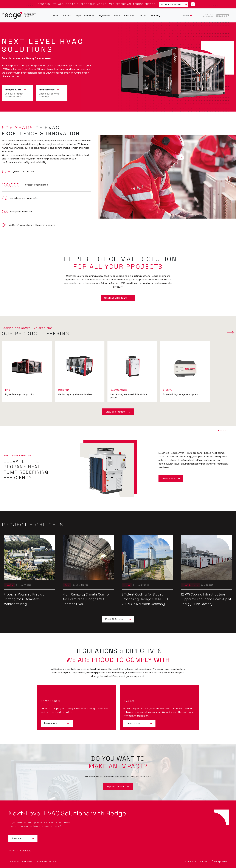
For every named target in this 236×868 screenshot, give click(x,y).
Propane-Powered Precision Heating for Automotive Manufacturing (25, 599)
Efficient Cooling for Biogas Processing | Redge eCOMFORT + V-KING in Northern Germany (146, 599)
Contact (143, 15)
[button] (219, 431)
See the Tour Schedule (174, 4)
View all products (118, 412)
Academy (156, 15)
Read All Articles (118, 619)
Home (56, 15)
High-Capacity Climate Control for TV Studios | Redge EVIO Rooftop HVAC (86, 599)
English (186, 16)
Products (67, 15)
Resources (129, 15)
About (117, 15)
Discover (23, 838)
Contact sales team (118, 298)
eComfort (64, 390)
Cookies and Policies (46, 862)
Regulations (104, 15)
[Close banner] (193, 4)
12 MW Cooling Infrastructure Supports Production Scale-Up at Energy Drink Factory (206, 599)
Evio (8, 390)
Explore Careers (118, 787)
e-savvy (168, 390)
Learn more (171, 478)
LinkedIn (27, 851)
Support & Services (85, 15)
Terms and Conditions (20, 862)
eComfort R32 (119, 390)
